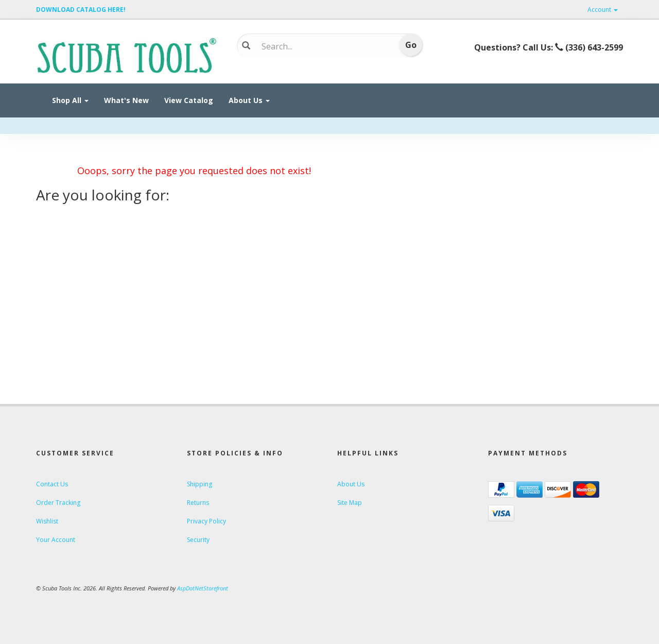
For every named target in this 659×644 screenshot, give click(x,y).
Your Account (56, 540)
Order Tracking (58, 503)
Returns (198, 503)
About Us (249, 100)
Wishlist (47, 521)
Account (603, 10)
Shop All (70, 100)
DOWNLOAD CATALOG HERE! (81, 10)
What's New (126, 100)
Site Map (350, 503)
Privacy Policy (206, 521)
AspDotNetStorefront (203, 588)
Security (198, 540)
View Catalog (189, 100)
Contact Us (52, 484)
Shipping (200, 484)
